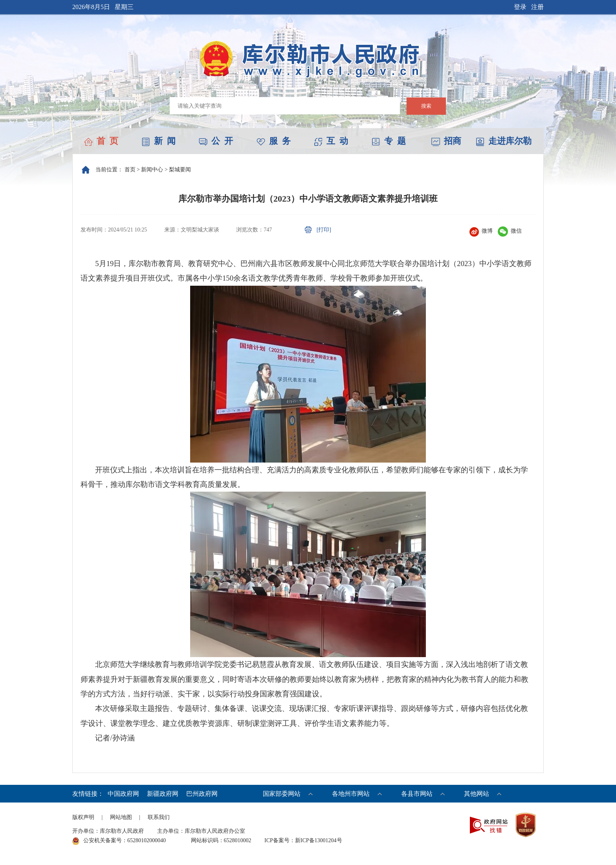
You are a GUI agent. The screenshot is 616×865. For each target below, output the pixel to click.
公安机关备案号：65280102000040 (119, 841)
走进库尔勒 (504, 141)
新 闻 (159, 141)
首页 (130, 170)
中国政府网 (123, 794)
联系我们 (159, 817)
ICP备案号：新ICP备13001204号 (303, 840)
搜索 (426, 106)
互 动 (331, 141)
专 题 (389, 141)
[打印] (324, 230)
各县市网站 (417, 794)
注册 (537, 7)
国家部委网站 (282, 794)
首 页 (101, 141)
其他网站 (477, 794)
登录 (520, 7)
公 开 (216, 141)
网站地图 (121, 817)
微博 (481, 231)
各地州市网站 (351, 794)
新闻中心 (152, 170)
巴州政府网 (202, 794)
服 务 (274, 141)
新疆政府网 (163, 794)
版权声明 (83, 817)
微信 (510, 231)
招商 (446, 141)
